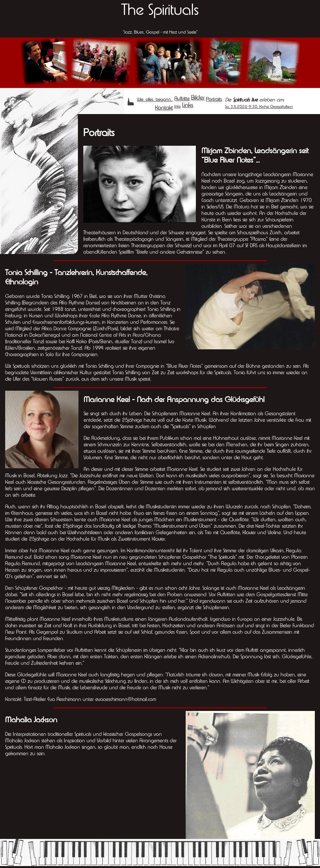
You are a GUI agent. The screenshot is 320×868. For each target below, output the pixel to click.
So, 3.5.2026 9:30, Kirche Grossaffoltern (259, 106)
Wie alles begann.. (155, 99)
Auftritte (182, 98)
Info (177, 106)
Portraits (214, 99)
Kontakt (164, 107)
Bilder (198, 97)
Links (188, 105)
